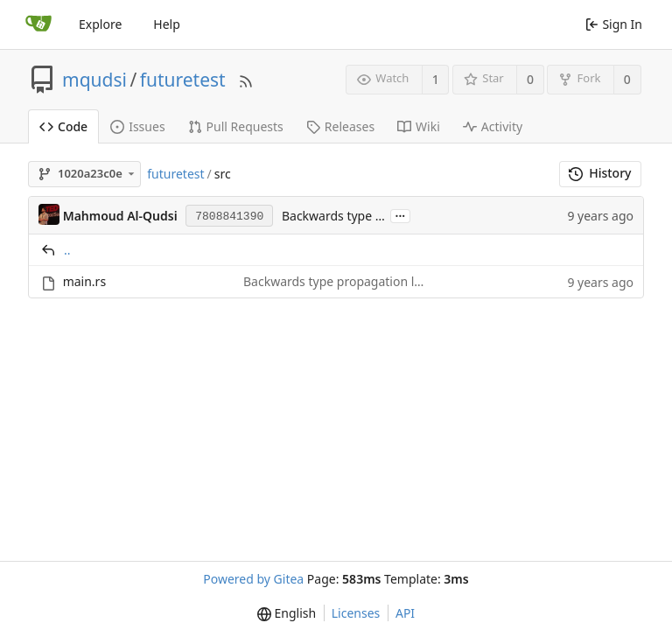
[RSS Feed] (246, 79)
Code (63, 126)
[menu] (287, 613)
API (405, 613)
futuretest (183, 80)
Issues (137, 126)
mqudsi (94, 80)
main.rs (84, 281)
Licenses (356, 613)
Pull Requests (236, 126)
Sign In (614, 24)
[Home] (38, 24)
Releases (340, 126)
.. (67, 250)
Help (167, 24)
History (600, 173)
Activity (493, 126)
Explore (100, 24)
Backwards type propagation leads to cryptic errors (390, 281)
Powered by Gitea (253, 579)
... (401, 215)
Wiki (419, 126)
